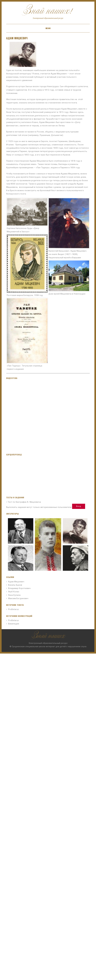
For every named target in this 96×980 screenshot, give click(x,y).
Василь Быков (15, 585)
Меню (48, 28)
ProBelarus (14, 609)
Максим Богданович (18, 598)
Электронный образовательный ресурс (48, 643)
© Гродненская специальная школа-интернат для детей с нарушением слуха (48, 646)
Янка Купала (14, 595)
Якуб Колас (14, 592)
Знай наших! (48, 13)
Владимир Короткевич (19, 588)
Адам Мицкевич (17, 38)
